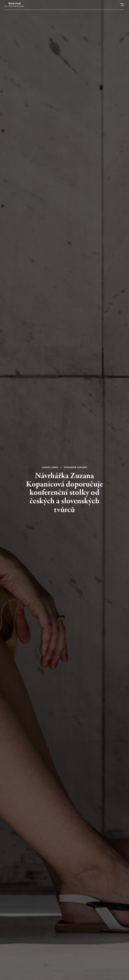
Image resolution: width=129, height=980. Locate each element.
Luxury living (50, 467)
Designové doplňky (76, 467)
